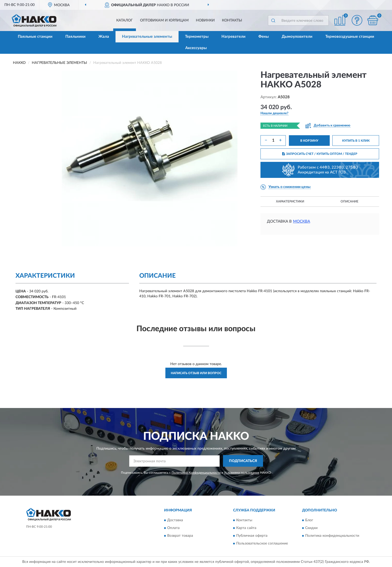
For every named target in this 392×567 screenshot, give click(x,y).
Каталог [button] (125, 20)
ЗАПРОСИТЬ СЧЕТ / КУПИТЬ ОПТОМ (320, 154)
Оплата (173, 528)
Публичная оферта (252, 536)
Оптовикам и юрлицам (164, 20)
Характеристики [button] (290, 201)
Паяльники (75, 37)
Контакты (232, 20)
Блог (309, 520)
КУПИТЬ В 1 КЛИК (356, 141)
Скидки (311, 528)
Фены (264, 37)
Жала (104, 37)
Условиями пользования (242, 473)
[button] (357, 20)
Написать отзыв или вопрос (196, 373)
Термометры (197, 37)
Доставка (175, 520)
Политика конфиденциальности (332, 536)
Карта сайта (246, 528)
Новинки (205, 20)
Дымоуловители (297, 37)
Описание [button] (349, 201)
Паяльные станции (35, 37)
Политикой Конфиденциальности (196, 473)
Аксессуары (196, 48)
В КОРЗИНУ (309, 141)
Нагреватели (233, 37)
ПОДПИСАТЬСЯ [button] (243, 461)
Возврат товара (180, 536)
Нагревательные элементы (147, 37)
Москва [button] (302, 221)
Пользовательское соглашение (262, 544)
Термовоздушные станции (350, 37)
